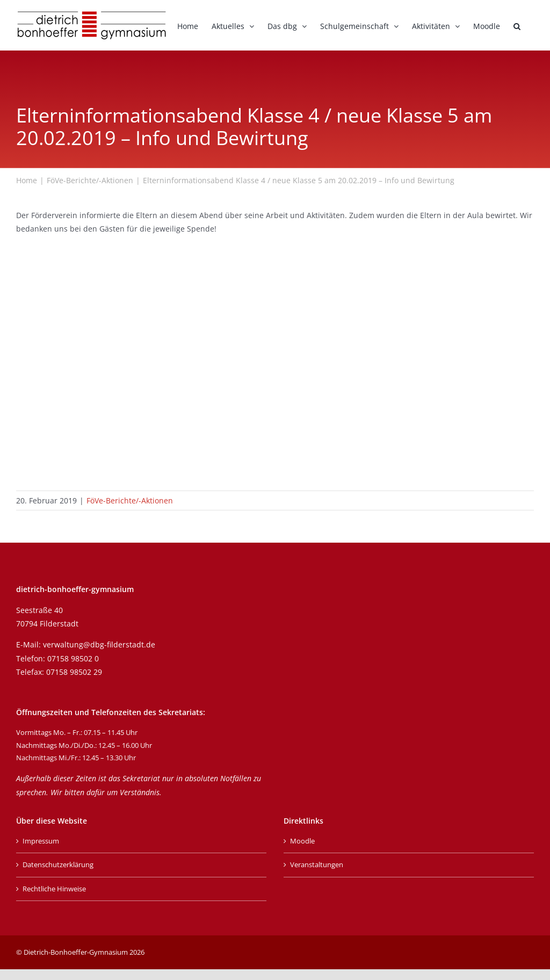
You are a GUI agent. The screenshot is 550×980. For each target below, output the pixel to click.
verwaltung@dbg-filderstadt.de (99, 644)
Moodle (302, 841)
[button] (517, 25)
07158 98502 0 (73, 658)
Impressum (41, 841)
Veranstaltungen (317, 864)
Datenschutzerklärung (58, 864)
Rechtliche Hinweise (54, 889)
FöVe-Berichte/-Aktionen (130, 500)
